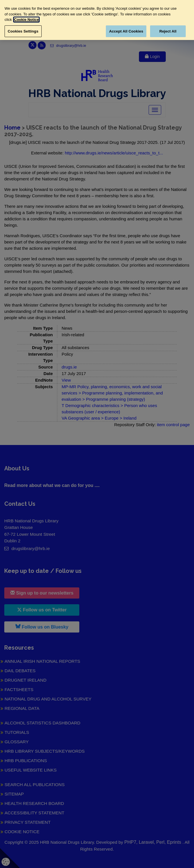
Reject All (168, 31)
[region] (97, 20)
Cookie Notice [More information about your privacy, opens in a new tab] (26, 20)
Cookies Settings (23, 31)
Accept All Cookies (126, 31)
